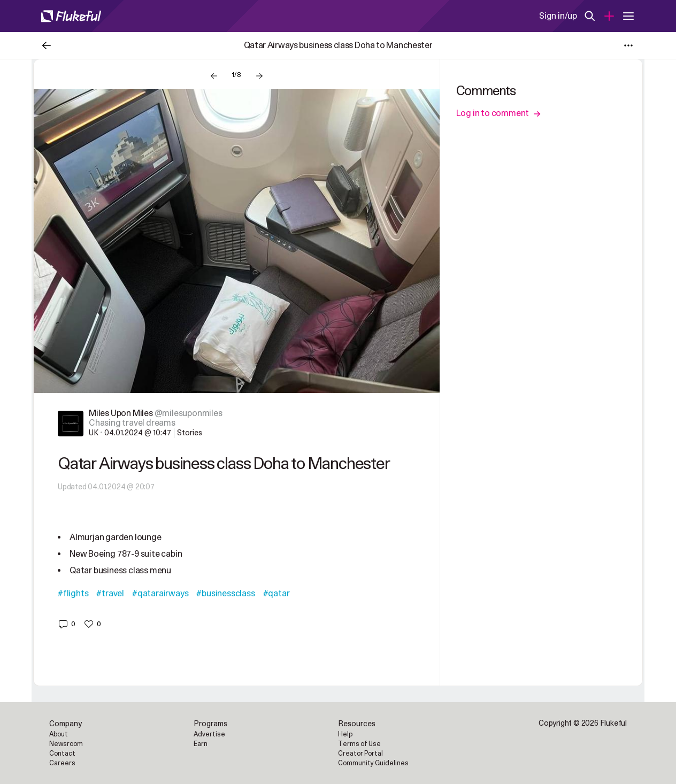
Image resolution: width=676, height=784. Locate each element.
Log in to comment (499, 113)
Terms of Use (359, 744)
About (59, 734)
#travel (110, 594)
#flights (73, 594)
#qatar (276, 594)
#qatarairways (160, 594)
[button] (67, 624)
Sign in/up (558, 16)
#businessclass (225, 594)
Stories (190, 433)
